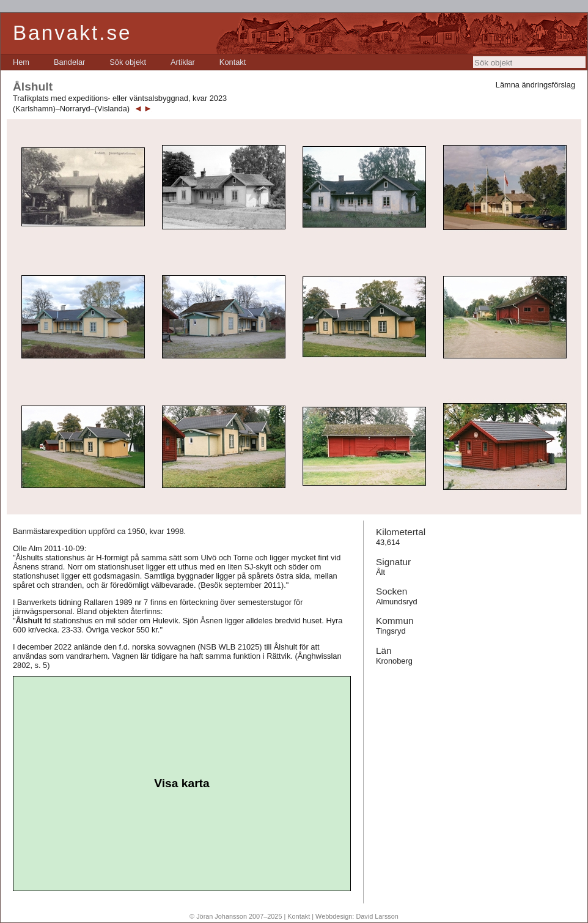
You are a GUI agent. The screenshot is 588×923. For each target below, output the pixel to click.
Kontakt (233, 62)
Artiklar (183, 62)
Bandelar (69, 62)
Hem (21, 62)
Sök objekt (128, 62)
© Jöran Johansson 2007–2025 (236, 916)
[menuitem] (21, 62)
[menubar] (129, 62)
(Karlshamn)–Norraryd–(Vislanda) (71, 109)
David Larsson (377, 916)
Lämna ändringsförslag (535, 85)
